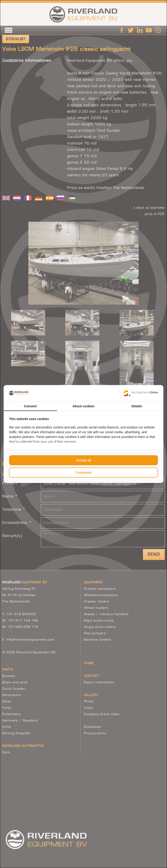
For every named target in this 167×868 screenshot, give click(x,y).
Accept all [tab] (83, 460)
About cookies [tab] (83, 406)
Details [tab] (137, 406)
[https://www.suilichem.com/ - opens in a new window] (141, 393)
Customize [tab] (84, 473)
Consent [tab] (30, 406)
